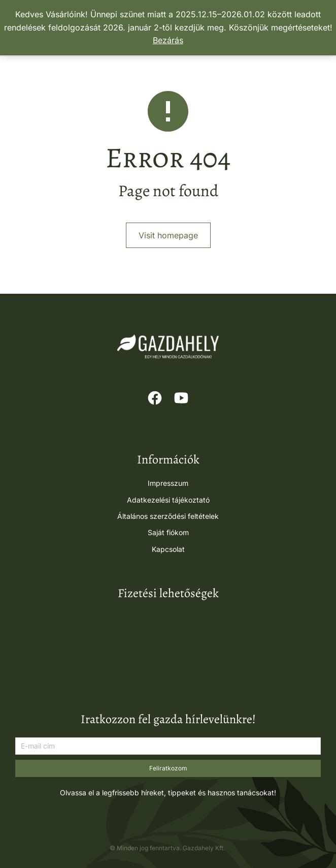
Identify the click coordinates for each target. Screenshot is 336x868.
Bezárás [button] (168, 40)
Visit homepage (168, 235)
